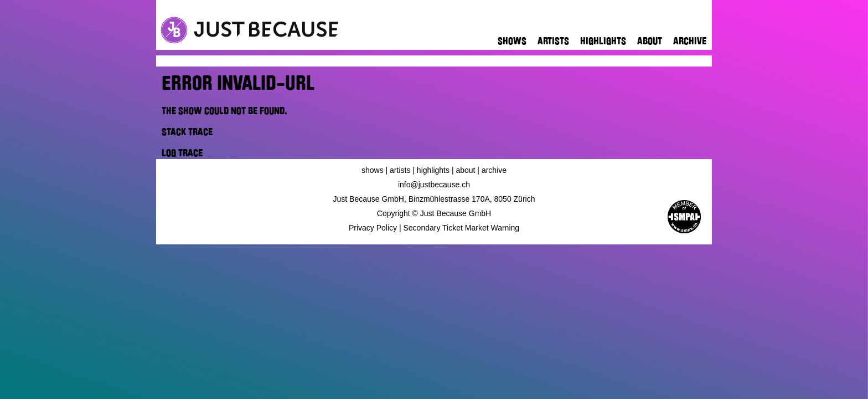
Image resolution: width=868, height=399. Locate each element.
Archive (690, 41)
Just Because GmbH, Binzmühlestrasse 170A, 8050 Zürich (434, 199)
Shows (512, 41)
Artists (553, 41)
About (650, 41)
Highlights (603, 41)
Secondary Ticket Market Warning (462, 228)
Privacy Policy (373, 228)
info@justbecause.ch (434, 185)
